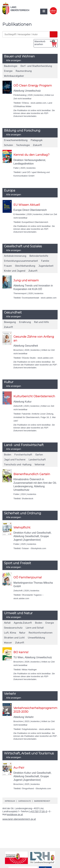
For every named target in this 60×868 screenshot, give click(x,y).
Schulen (8, 145)
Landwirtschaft (37, 460)
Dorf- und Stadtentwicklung (36, 66)
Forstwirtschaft (23, 455)
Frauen (8, 266)
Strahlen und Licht (14, 638)
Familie (45, 261)
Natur (22, 633)
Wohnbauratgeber (14, 76)
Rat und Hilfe (41, 322)
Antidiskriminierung (15, 256)
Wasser (8, 643)
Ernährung (25, 322)
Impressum (10, 801)
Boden (8, 455)
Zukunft (37, 145)
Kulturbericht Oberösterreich (34, 396)
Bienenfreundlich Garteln (32, 474)
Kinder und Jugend (15, 271)
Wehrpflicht (22, 528)
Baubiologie (11, 66)
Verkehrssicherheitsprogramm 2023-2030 (35, 710)
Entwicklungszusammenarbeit (21, 261)
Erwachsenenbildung (16, 140)
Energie (8, 71)
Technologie (23, 145)
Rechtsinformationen (41, 633)
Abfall (7, 623)
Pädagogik (37, 140)
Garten (39, 455)
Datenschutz (25, 801)
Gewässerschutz (13, 628)
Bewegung (10, 322)
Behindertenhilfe (39, 256)
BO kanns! (21, 652)
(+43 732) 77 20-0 (38, 812)
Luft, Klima (10, 633)
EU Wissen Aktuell (27, 205)
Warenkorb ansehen (45, 43)
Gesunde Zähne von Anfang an (34, 338)
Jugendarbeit (46, 266)
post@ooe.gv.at (15, 815)
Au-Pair (19, 768)
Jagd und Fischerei (15, 460)
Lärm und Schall (35, 628)
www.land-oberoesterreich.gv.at (19, 819)
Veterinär (40, 465)
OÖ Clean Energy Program (33, 86)
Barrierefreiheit (42, 801)
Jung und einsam (26, 280)
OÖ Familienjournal (28, 577)
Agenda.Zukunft (23, 623)
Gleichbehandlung (25, 266)
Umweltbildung (36, 638)
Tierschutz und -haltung (18, 465)
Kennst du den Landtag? (31, 155)
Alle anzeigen (14, 60)
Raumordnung (24, 71)
